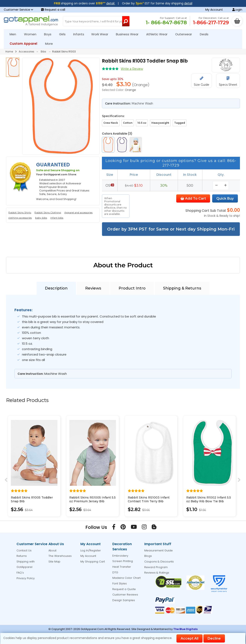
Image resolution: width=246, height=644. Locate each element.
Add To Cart (193, 198)
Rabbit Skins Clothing (48, 212)
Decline (214, 638)
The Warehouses (60, 556)
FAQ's (20, 573)
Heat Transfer (122, 567)
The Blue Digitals (185, 629)
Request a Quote (124, 589)
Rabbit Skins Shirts (20, 212)
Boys (49, 34)
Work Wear (101, 34)
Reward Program (156, 567)
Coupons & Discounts (159, 562)
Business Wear (129, 34)
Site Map (54, 562)
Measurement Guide (159, 550)
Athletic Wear (159, 34)
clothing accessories (20, 218)
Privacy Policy (26, 578)
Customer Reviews (125, 595)
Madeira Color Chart (126, 578)
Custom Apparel (25, 44)
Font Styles (120, 583)
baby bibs (41, 218)
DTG (115, 572)
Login (237, 10)
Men (15, 34)
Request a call (53, 10)
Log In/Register (91, 550)
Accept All (190, 638)
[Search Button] (126, 21)
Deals (204, 34)
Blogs (148, 556)
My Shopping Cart (93, 562)
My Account (214, 10)
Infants (80, 34)
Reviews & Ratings (157, 573)
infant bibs (57, 218)
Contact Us (24, 550)
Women (32, 34)
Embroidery (120, 556)
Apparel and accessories (78, 212)
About (52, 550)
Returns (22, 556)
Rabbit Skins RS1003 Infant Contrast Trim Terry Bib (149, 499)
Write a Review (132, 69)
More (51, 44)
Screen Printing (123, 561)
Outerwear (185, 34)
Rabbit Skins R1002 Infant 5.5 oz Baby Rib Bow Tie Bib (209, 499)
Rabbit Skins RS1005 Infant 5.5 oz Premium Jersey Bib (93, 499)
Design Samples (124, 600)
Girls (64, 34)
